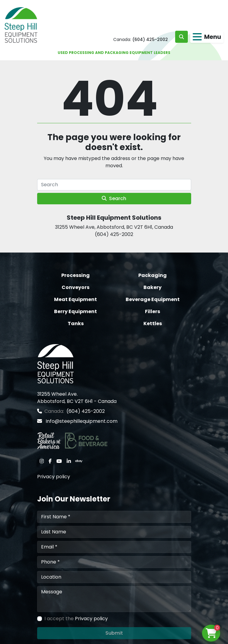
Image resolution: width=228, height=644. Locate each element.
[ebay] (79, 461)
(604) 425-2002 (150, 39)
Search (114, 198)
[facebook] (50, 461)
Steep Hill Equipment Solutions (114, 218)
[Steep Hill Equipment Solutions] (55, 363)
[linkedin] (69, 461)
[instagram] (42, 461)
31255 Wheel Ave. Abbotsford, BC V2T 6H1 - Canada (77, 398)
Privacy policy (54, 477)
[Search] (114, 185)
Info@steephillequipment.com (81, 421)
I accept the (76, 619)
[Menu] (197, 37)
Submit (114, 633)
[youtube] (59, 461)
